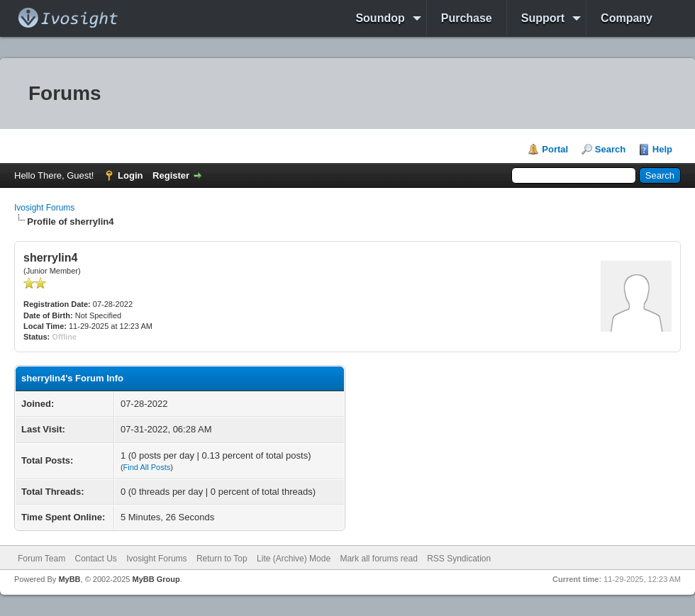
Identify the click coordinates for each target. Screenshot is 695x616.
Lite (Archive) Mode (294, 559)
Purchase (467, 18)
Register (171, 175)
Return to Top (222, 559)
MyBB (69, 579)
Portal (555, 149)
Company (627, 18)
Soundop (380, 18)
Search (610, 149)
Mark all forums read (378, 559)
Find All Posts (147, 467)
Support (543, 18)
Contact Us (95, 559)
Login (130, 175)
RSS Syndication (459, 559)
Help (662, 149)
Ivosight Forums (44, 208)
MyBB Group (156, 579)
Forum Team (41, 559)
